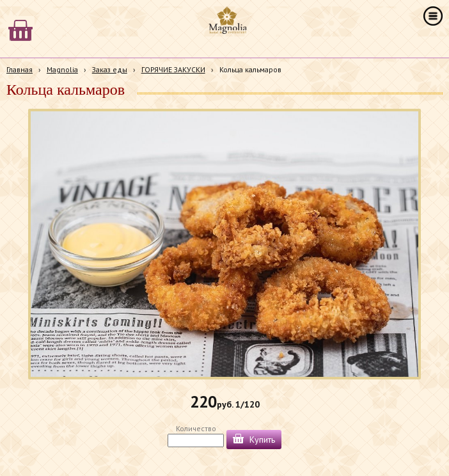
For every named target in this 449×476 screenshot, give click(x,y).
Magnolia (62, 69)
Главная (20, 69)
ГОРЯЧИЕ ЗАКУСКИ (173, 69)
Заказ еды (110, 69)
